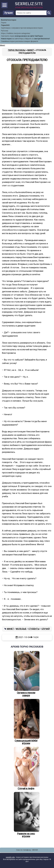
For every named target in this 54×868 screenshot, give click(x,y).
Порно (4, 23)
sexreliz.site (10, 857)
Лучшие (8, 13)
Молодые (21, 629)
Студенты (34, 629)
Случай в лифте (26, 768)
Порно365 (5, 25)
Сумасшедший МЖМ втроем (26, 722)
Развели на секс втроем (26, 815)
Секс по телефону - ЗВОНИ (27, 850)
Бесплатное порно (9, 20)
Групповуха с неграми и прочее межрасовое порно (22, 28)
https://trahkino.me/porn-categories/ (16, 33)
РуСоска (5, 31)
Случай (46, 629)
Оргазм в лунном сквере (26, 674)
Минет (10, 629)
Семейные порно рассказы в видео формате (20, 41)
